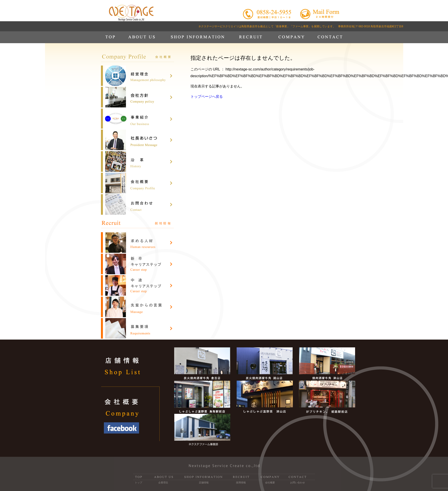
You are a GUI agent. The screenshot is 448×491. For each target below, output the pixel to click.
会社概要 (270, 482)
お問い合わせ (298, 482)
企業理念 (163, 482)
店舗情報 (204, 482)
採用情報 (241, 482)
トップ (138, 482)
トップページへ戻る (207, 97)
